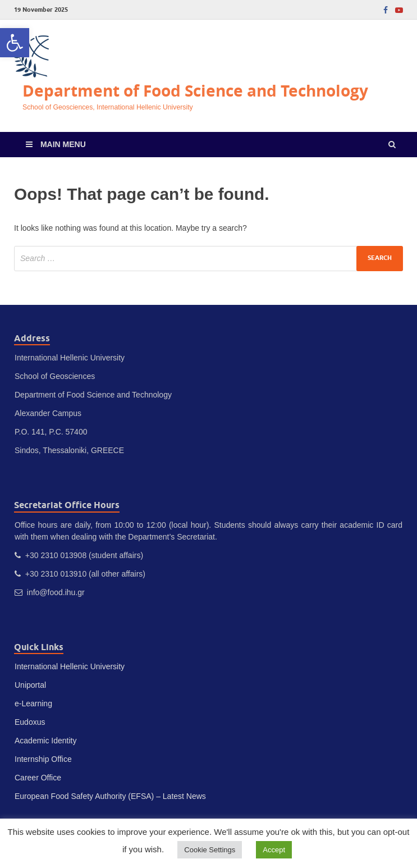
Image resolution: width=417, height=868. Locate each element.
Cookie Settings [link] (210, 850)
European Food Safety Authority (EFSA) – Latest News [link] (110, 796)
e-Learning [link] (33, 703)
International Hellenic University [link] (70, 666)
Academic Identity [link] (46, 741)
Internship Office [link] (43, 759)
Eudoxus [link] (30, 722)
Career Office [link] (38, 778)
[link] (15, 43)
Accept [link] (274, 850)
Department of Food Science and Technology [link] (195, 91)
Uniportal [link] (30, 685)
